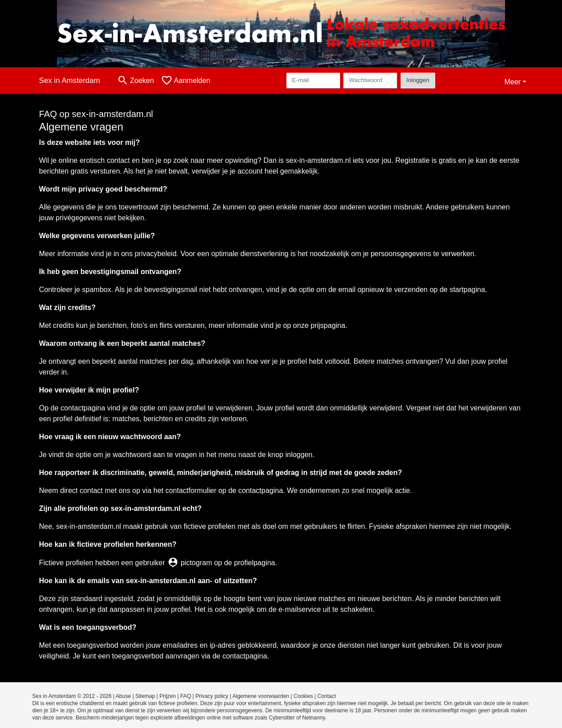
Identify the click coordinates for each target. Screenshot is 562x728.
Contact (326, 696)
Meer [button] (512, 82)
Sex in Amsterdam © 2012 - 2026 (72, 696)
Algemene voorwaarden (261, 696)
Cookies (303, 696)
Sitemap (145, 696)
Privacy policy (212, 696)
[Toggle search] (135, 81)
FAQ (186, 696)
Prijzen (168, 696)
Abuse (123, 696)
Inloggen (418, 80)
